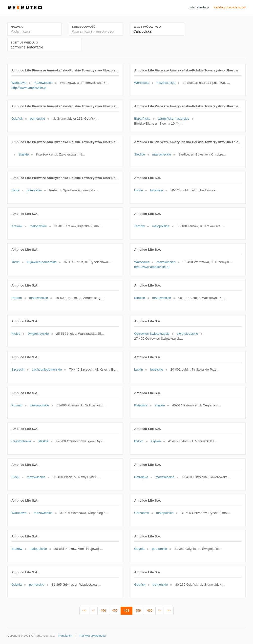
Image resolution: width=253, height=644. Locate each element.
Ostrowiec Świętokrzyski (152, 334)
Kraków (17, 226)
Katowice (141, 405)
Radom (17, 298)
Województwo (147, 27)
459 (138, 611)
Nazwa (17, 27)
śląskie (24, 154)
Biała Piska (142, 119)
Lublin (138, 190)
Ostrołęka (141, 477)
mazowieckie (43, 83)
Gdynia (139, 549)
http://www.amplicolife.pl (29, 88)
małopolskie (38, 226)
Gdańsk (17, 119)
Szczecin (18, 369)
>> (169, 611)
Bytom (139, 441)
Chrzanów (142, 513)
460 (150, 611)
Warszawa (19, 83)
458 (126, 611)
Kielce (16, 334)
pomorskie (37, 119)
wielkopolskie (40, 405)
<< (84, 611)
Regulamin (65, 636)
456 (103, 611)
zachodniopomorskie (47, 369)
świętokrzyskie (38, 334)
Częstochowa (21, 441)
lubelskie (157, 190)
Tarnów (139, 226)
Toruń (15, 262)
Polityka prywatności (93, 636)
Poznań (17, 405)
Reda (15, 190)
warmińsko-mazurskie (174, 119)
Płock (15, 477)
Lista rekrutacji (198, 7)
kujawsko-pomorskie (42, 262)
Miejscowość (84, 27)
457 (115, 611)
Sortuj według (24, 43)
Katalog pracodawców (230, 7)
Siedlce (140, 154)
